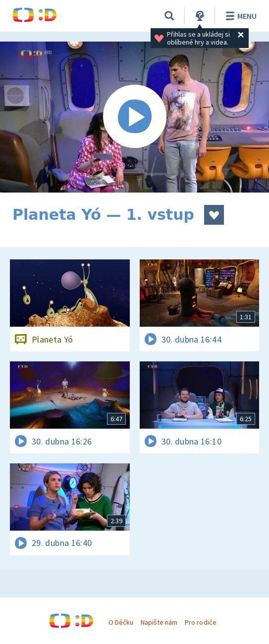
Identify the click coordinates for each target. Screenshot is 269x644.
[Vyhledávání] (169, 16)
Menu (240, 16)
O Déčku (121, 622)
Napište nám (159, 622)
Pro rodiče (200, 622)
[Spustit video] (134, 117)
